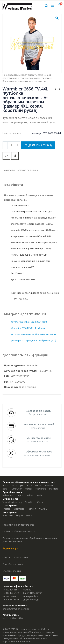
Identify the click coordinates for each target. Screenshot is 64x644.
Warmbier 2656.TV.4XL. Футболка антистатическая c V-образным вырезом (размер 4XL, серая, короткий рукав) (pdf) (33, 334)
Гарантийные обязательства (19, 525)
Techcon (32, 509)
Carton (41, 502)
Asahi (39, 495)
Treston (7, 509)
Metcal (29, 489)
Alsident (49, 485)
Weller (38, 485)
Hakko (6, 485)
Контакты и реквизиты (15, 557)
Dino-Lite (29, 502)
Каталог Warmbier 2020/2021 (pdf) (29, 322)
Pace (29, 485)
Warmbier (19, 509)
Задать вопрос (11, 548)
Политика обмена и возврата (19, 531)
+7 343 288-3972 (11, 596)
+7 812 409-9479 (11, 593)
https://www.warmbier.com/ (17, 641)
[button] (57, 21)
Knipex (19, 515)
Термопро (41, 489)
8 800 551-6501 (12, 600)
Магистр (54, 489)
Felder (30, 495)
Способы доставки (13, 564)
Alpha (21, 495)
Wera (29, 515)
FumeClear (16, 489)
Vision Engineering (12, 502)
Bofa (5, 489)
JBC (22, 485)
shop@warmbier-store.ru (16, 609)
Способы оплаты (12, 571)
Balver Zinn (8, 495)
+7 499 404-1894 (11, 590)
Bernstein (8, 515)
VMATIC (43, 509)
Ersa (15, 485)
